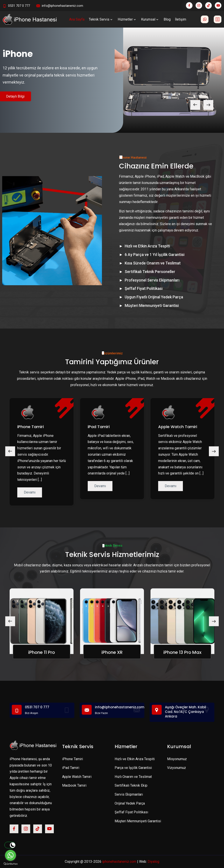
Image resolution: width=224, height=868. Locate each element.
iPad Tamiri (99, 427)
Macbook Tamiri (74, 785)
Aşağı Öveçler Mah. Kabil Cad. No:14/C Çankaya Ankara (185, 712)
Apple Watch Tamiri (178, 427)
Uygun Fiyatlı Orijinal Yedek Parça (154, 297)
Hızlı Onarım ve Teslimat (133, 777)
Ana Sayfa (77, 19)
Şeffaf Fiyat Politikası (144, 288)
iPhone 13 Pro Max (182, 652)
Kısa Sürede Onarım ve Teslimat (153, 263)
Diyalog (153, 862)
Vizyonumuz (177, 768)
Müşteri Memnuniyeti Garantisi (152, 305)
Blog (167, 19)
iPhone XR (112, 652)
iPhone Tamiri (31, 427)
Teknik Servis (101, 19)
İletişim (181, 19)
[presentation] (195, 105)
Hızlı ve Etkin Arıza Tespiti (147, 246)
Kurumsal (150, 19)
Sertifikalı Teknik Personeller (150, 272)
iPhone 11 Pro (42, 652)
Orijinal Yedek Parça (130, 803)
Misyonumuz (177, 759)
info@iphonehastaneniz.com (62, 6)
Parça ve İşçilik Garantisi (133, 768)
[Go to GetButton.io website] (10, 864)
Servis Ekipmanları (129, 794)
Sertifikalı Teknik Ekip (131, 785)
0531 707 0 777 (19, 6)
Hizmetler (127, 19)
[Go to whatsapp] (10, 855)
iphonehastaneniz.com (119, 862)
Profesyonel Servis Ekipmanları (152, 280)
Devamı (30, 492)
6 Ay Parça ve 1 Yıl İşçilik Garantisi (155, 255)
